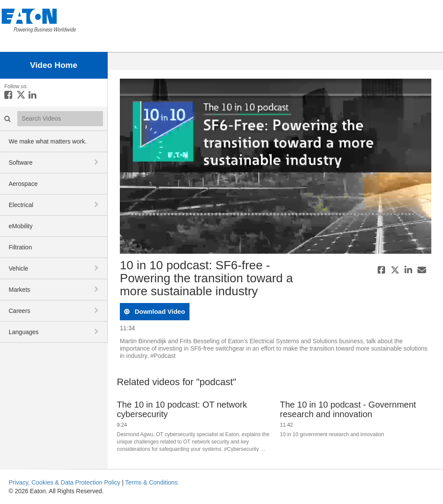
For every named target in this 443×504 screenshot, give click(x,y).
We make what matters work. (48, 141)
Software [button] (21, 163)
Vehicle (18, 268)
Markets (19, 290)
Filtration (20, 247)
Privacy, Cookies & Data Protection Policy (64, 482)
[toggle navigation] (97, 162)
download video (159, 311)
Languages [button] (24, 332)
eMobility (21, 226)
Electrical (21, 205)
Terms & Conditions (151, 482)
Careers (19, 311)
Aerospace (23, 184)
